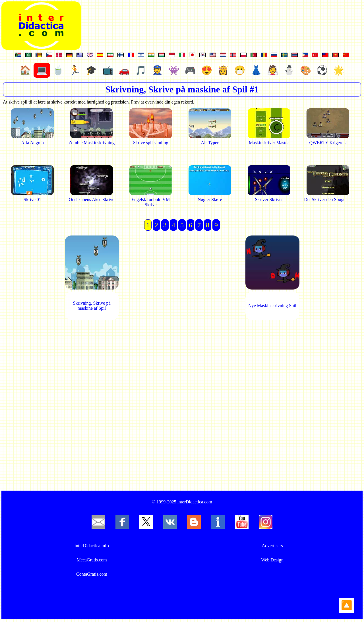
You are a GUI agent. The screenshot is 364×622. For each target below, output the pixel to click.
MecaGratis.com (92, 560)
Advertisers (272, 546)
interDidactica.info (92, 546)
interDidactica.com (195, 502)
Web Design (272, 560)
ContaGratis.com (92, 574)
